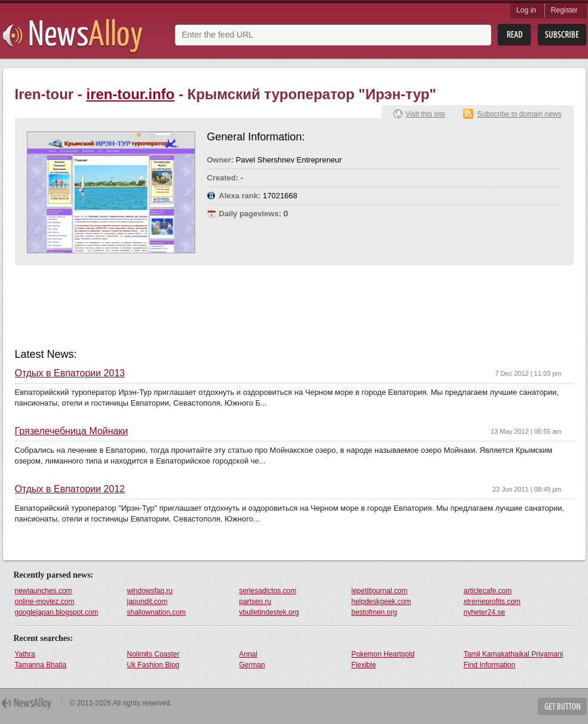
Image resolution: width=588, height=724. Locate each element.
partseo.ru (255, 602)
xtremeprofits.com (492, 602)
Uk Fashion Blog (153, 665)
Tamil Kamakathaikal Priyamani (514, 654)
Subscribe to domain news (520, 114)
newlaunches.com (44, 591)
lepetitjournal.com (380, 591)
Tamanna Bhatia (41, 665)
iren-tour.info (131, 94)
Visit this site (425, 114)
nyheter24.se (484, 612)
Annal (249, 654)
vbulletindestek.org (269, 612)
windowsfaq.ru (150, 591)
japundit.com (147, 602)
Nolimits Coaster (153, 654)
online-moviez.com (45, 602)
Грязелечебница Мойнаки (72, 431)
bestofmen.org (375, 612)
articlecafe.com (488, 591)
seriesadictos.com (268, 591)
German (252, 665)
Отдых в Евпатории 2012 (70, 489)
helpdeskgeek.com (381, 602)
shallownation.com (157, 612)
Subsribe (562, 35)
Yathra (25, 654)
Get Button (562, 706)
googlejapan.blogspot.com (57, 612)
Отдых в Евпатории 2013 (70, 373)
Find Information (490, 665)
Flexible (364, 665)
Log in (526, 10)
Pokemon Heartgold (383, 654)
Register (564, 10)
